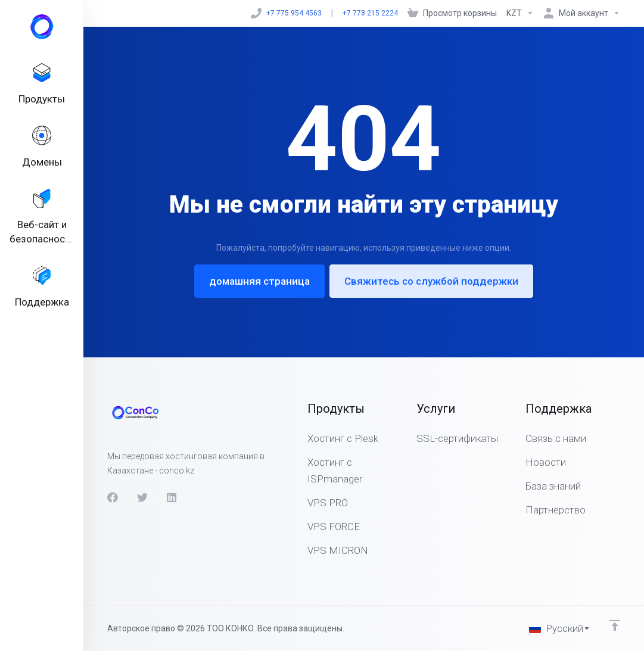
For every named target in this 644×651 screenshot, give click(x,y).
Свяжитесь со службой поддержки (431, 281)
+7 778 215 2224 (370, 13)
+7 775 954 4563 (286, 13)
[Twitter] (142, 497)
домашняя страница (259, 281)
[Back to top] (615, 625)
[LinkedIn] (172, 497)
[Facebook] (113, 497)
